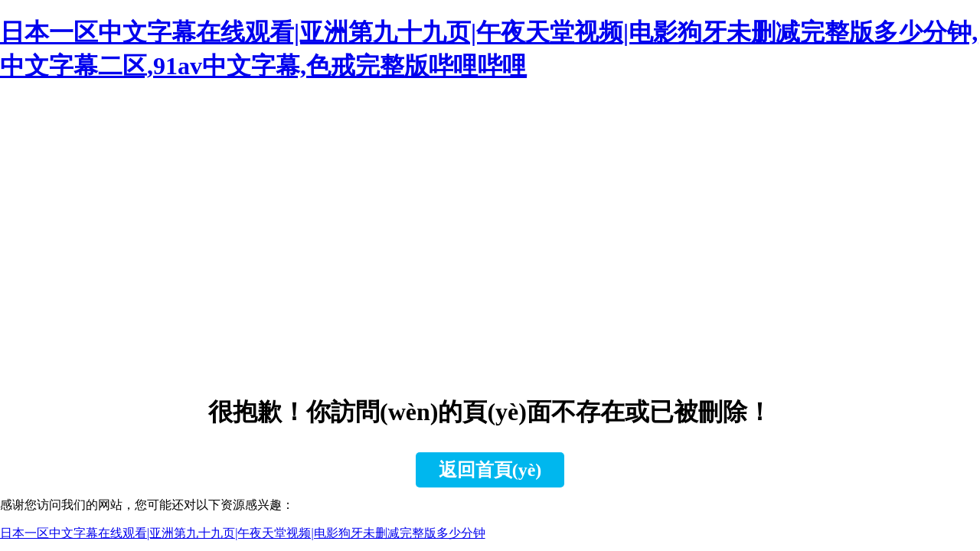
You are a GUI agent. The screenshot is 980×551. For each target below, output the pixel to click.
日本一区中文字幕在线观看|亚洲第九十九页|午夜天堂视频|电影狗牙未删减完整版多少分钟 (243, 533)
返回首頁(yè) (490, 470)
